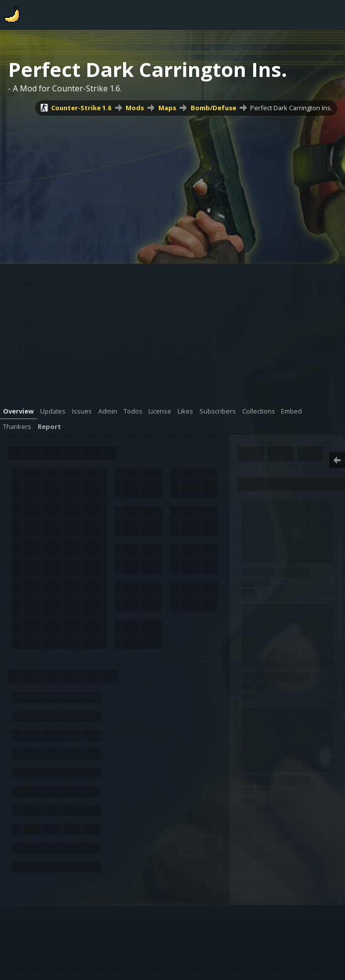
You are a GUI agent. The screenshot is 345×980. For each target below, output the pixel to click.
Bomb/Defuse (213, 108)
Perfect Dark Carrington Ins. (291, 108)
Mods (135, 108)
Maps (167, 108)
